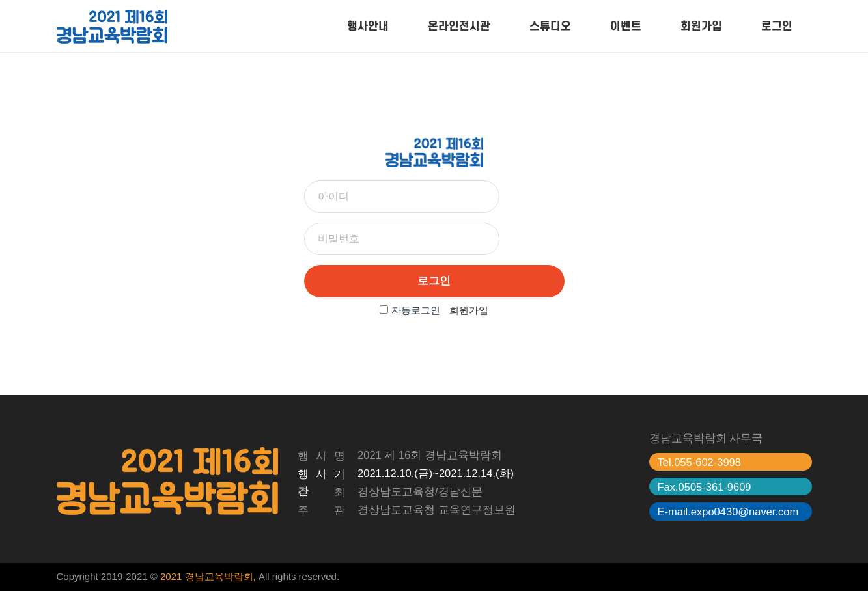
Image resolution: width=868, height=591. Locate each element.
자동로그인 (416, 310)
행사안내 (368, 26)
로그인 (777, 26)
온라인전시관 (459, 26)
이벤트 (626, 26)
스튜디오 (550, 26)
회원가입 (701, 26)
